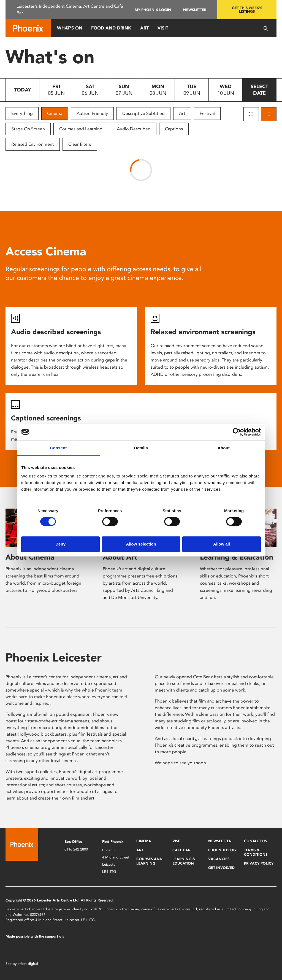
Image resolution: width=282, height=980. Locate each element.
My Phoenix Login (153, 10)
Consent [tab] (59, 448)
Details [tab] (141, 448)
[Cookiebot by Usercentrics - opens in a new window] (237, 432)
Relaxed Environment (33, 144)
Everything (22, 113)
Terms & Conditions (256, 852)
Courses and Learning (81, 129)
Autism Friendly (92, 113)
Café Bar (181, 850)
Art (144, 28)
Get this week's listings (247, 10)
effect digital (28, 964)
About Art (120, 557)
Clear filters (80, 144)
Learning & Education (237, 557)
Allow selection (141, 544)
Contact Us (255, 841)
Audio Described (134, 129)
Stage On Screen (28, 129)
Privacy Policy (259, 863)
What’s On (70, 28)
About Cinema (30, 557)
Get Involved (221, 868)
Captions (174, 129)
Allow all (222, 544)
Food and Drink (111, 28)
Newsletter (195, 10)
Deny (60, 544)
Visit (163, 28)
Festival (207, 113)
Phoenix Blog (222, 850)
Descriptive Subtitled (143, 113)
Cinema (55, 113)
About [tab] (224, 448)
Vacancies (219, 859)
